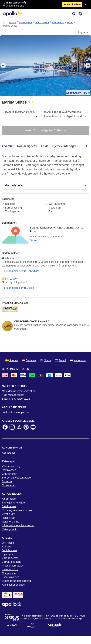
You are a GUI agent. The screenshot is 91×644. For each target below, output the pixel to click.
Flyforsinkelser (10, 577)
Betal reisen (9, 506)
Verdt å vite (8, 514)
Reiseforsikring (11, 522)
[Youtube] (33, 427)
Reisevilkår (8, 518)
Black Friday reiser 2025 (16, 399)
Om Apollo (8, 543)
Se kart (35, 240)
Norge (45, 360)
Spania (12, 22)
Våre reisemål (10, 558)
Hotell (70, 22)
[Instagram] (12, 427)
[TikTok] (19, 427)
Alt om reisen (10, 499)
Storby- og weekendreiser (17, 478)
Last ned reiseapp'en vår (16, 412)
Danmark (29, 360)
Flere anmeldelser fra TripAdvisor (23, 271)
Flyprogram (8, 554)
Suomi (60, 360)
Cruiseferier (9, 485)
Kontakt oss (9, 453)
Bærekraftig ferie (12, 562)
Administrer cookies (13, 585)
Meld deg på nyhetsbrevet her (19, 391)
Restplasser (9, 470)
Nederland (78, 360)
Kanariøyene (25, 22)
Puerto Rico (58, 22)
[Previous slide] (3, 66)
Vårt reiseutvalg (11, 466)
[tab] (9, 147)
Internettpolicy (10, 569)
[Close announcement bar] (86, 4)
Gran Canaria (42, 22)
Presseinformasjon (13, 566)
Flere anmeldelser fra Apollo (20, 288)
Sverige (12, 360)
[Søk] (74, 14)
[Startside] (12, 14)
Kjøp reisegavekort (13, 395)
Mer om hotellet (45, 185)
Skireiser (7, 481)
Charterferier (9, 474)
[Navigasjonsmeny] (87, 14)
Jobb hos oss (10, 550)
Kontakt (6, 547)
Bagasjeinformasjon (13, 503)
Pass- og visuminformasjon (18, 510)
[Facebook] (5, 427)
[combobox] (21, 117)
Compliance (9, 573)
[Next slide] (88, 66)
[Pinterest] (26, 427)
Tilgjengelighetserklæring (16, 581)
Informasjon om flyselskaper (18, 525)
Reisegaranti (9, 529)
